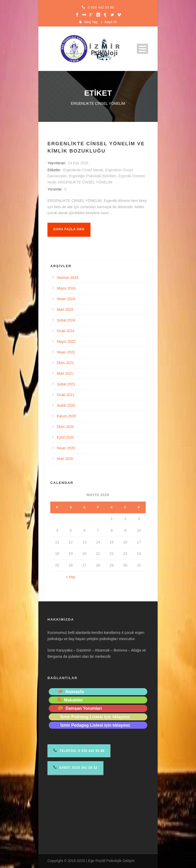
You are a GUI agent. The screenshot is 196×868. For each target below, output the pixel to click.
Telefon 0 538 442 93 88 (79, 750)
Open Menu (142, 49)
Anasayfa (75, 692)
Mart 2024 (65, 310)
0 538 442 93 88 (101, 8)
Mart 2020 (65, 459)
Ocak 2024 (66, 331)
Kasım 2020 (66, 416)
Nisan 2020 (66, 448)
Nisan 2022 (66, 352)
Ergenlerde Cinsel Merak (83, 170)
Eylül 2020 (65, 437)
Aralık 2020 (66, 405)
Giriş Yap (91, 22)
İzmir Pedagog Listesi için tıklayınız (95, 725)
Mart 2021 (65, 373)
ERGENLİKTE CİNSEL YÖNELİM (85, 182)
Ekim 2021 (65, 363)
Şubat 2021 (66, 384)
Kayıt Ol (111, 22)
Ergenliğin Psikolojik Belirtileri (93, 176)
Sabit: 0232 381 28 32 (75, 767)
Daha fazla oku (69, 229)
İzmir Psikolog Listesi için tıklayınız (95, 717)
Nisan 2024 (66, 299)
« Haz (71, 577)
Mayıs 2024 (66, 288)
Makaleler (73, 700)
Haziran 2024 (68, 278)
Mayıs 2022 (66, 341)
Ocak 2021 (66, 395)
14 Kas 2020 (78, 163)
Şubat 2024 (66, 320)
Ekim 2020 (65, 427)
